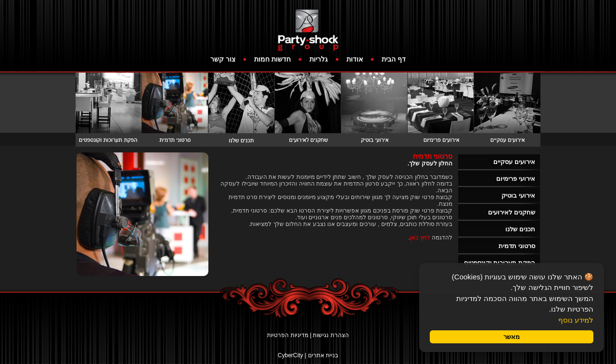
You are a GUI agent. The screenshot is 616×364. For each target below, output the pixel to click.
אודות (355, 59)
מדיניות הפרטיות (288, 335)
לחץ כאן (420, 238)
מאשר (512, 337)
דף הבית (394, 59)
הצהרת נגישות (331, 335)
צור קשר (223, 59)
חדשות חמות (272, 59)
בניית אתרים (323, 355)
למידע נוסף (576, 320)
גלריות (319, 59)
